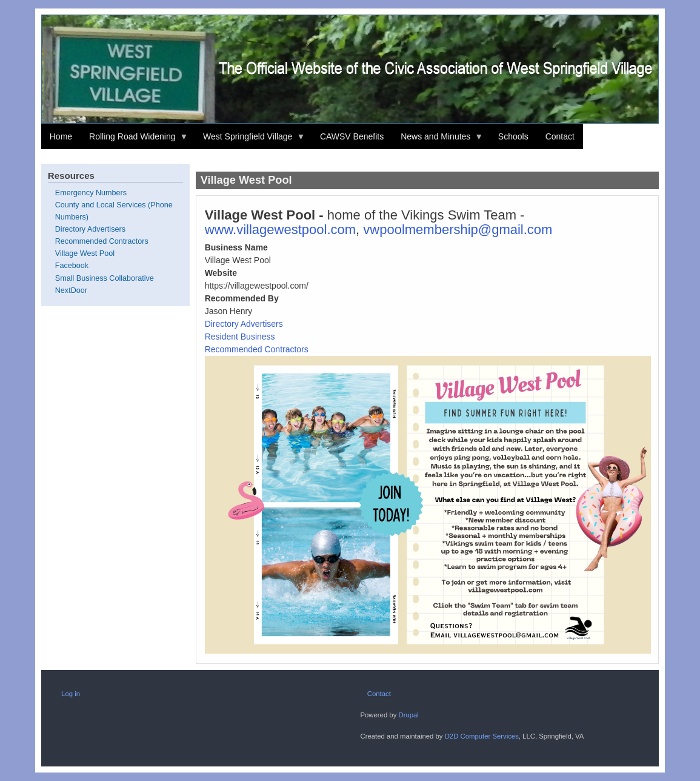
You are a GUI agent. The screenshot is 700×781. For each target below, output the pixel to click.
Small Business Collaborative (105, 278)
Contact (560, 136)
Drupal (408, 715)
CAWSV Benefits (352, 136)
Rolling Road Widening (134, 141)
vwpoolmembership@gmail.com (458, 230)
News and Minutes (438, 141)
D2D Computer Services (482, 736)
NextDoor (71, 290)
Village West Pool (85, 253)
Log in (71, 694)
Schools (513, 136)
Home (61, 136)
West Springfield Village (250, 141)
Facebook (72, 266)
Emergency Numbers (91, 193)
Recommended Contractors (257, 349)
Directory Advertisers (244, 324)
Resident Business (240, 337)
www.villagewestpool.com (280, 230)
